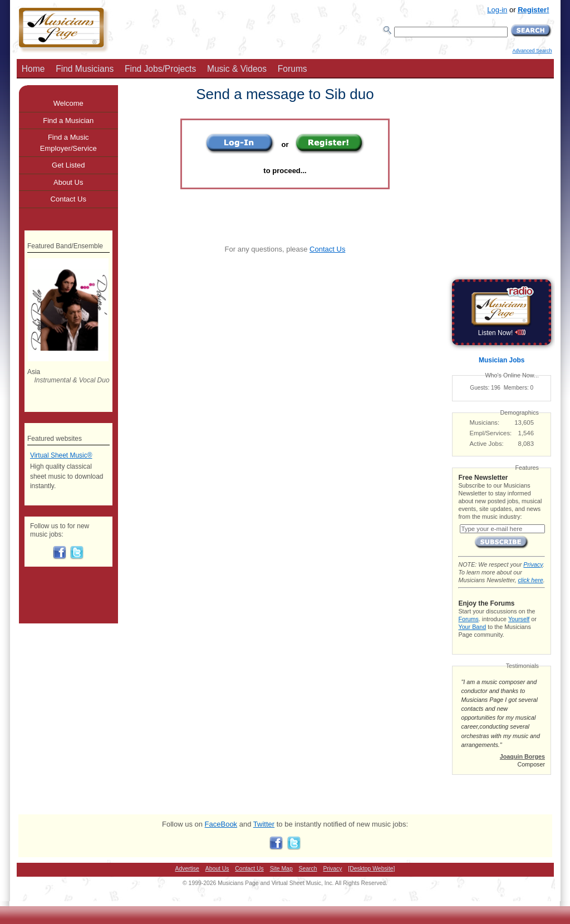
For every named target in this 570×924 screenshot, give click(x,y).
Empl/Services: (491, 433)
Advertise (187, 869)
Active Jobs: (487, 444)
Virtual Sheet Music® (61, 455)
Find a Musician (68, 121)
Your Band (472, 627)
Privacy (533, 564)
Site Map (281, 869)
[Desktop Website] (371, 869)
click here (530, 580)
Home (33, 69)
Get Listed (68, 165)
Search (308, 869)
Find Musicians (85, 69)
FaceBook (221, 824)
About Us (68, 182)
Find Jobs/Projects (160, 69)
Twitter (264, 824)
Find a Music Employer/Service (68, 143)
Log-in (497, 10)
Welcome (68, 103)
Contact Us (327, 249)
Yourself (519, 619)
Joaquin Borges (522, 756)
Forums (293, 69)
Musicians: (485, 422)
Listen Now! (502, 333)
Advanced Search (532, 51)
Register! (533, 10)
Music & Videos (237, 69)
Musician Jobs (502, 360)
